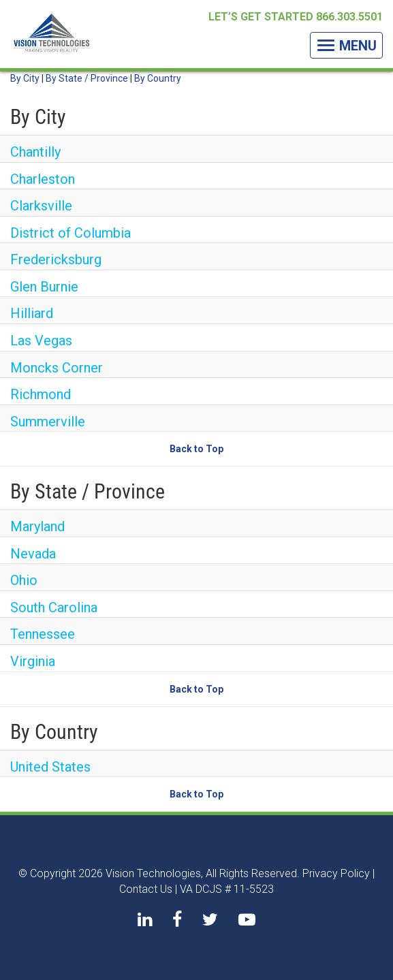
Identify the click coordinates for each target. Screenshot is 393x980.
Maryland (37, 526)
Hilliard (32, 313)
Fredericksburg (56, 259)
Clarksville (41, 206)
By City (25, 78)
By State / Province (87, 78)
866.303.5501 (349, 17)
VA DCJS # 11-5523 (227, 889)
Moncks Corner (57, 368)
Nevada (33, 554)
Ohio (24, 580)
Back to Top (196, 449)
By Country (158, 78)
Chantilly (35, 152)
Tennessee (43, 634)
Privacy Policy (336, 873)
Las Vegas (41, 341)
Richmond (41, 394)
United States (50, 767)
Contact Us (146, 889)
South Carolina (54, 607)
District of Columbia (70, 233)
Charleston (43, 179)
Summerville (48, 422)
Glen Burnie (44, 287)
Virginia (33, 661)
